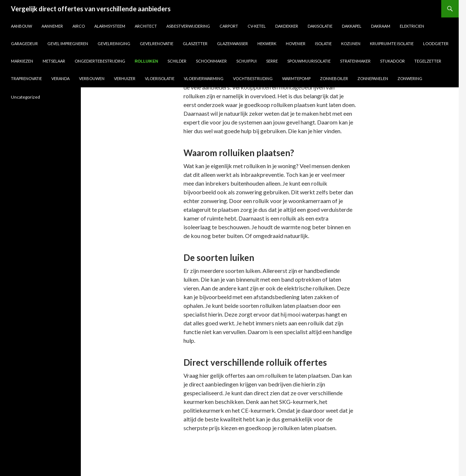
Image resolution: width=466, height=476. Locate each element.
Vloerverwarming (204, 78)
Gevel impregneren (68, 43)
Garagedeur (24, 43)
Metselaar (54, 61)
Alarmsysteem (110, 26)
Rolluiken (146, 61)
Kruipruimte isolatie (392, 43)
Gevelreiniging (114, 43)
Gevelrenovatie (157, 43)
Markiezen (22, 61)
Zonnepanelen (373, 78)
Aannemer (52, 26)
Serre (272, 61)
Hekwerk (267, 43)
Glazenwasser (232, 43)
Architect (146, 26)
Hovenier (296, 43)
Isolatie (323, 43)
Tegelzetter (428, 61)
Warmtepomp (296, 78)
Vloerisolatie (160, 78)
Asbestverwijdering (188, 26)
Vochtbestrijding (253, 78)
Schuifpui (246, 61)
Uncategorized (25, 97)
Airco (79, 26)
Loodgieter (436, 43)
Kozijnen (351, 43)
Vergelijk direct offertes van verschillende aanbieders (91, 9)
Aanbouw (21, 26)
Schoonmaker (211, 61)
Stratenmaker (355, 61)
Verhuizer (125, 78)
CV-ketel (257, 26)
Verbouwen (92, 78)
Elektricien (412, 26)
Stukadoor (392, 61)
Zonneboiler (334, 78)
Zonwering (410, 78)
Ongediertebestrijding (100, 61)
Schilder (177, 61)
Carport (229, 26)
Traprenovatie (26, 78)
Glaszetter (195, 43)
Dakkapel (352, 26)
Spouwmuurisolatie (309, 61)
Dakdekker (287, 26)
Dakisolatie (320, 26)
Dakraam (381, 26)
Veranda (60, 78)
